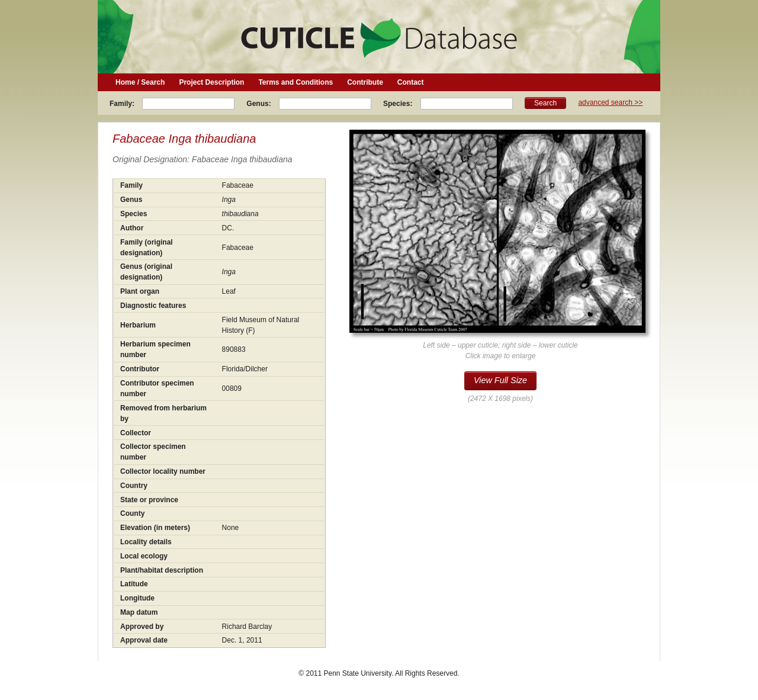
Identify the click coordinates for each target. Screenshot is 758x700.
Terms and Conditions (296, 82)
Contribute (365, 82)
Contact (411, 82)
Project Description (211, 82)
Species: (399, 104)
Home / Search (140, 82)
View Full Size (500, 380)
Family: (123, 104)
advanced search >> (610, 102)
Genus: (260, 104)
